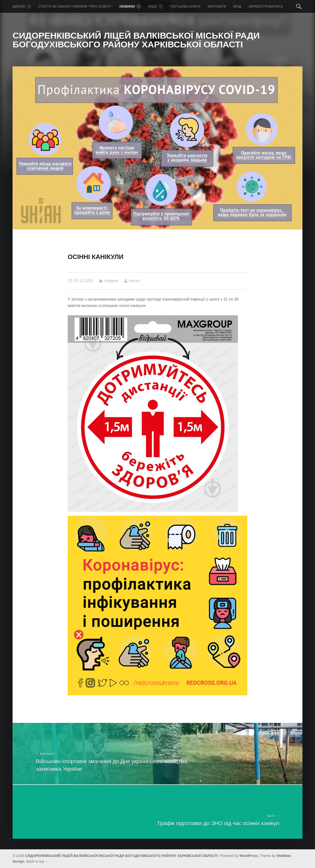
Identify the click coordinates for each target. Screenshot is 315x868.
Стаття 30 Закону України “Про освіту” (75, 6)
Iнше (155, 6)
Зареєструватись (266, 6)
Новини (130, 6)
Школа (22, 6)
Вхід (237, 6)
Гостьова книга (185, 6)
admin (134, 281)
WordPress (249, 856)
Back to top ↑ (37, 861)
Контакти (217, 6)
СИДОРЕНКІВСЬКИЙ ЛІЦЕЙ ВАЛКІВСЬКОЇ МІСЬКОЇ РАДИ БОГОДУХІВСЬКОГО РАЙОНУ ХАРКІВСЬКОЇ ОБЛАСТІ (121, 856)
